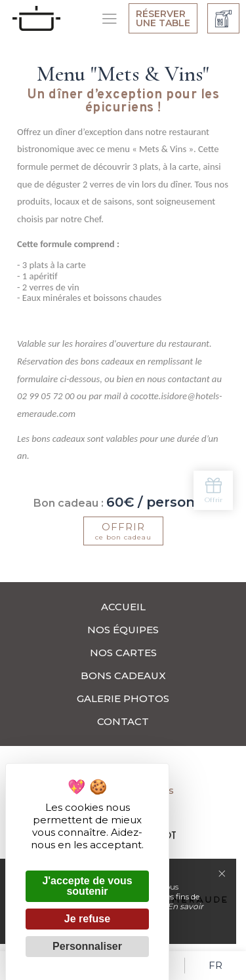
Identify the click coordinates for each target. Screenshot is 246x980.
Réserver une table (163, 18)
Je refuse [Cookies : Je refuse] (87, 919)
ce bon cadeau (123, 531)
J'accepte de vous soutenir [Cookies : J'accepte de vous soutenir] (87, 886)
